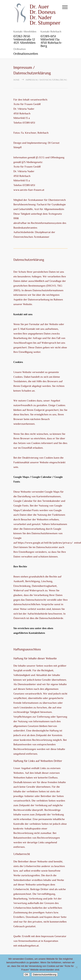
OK (26, 975)
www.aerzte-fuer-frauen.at (29, 190)
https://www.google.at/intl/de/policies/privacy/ (45, 543)
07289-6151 (48, 36)
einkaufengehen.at (28, 946)
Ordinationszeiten (26, 54)
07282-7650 (22, 36)
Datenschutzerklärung (45, 975)
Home (16, 80)
